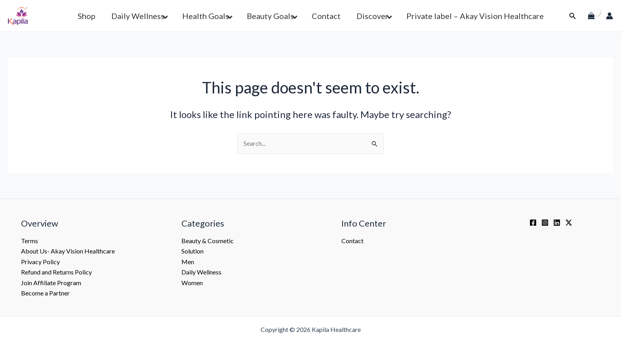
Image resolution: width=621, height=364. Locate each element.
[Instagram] (545, 223)
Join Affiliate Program (51, 283)
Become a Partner (45, 293)
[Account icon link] (610, 16)
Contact (352, 241)
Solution (192, 251)
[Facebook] (533, 223)
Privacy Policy (40, 262)
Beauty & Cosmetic (208, 241)
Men (188, 262)
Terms (30, 241)
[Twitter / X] (569, 223)
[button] (573, 16)
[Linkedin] (557, 223)
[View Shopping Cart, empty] (591, 16)
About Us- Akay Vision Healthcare (68, 251)
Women (192, 283)
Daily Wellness (201, 272)
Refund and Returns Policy (56, 272)
